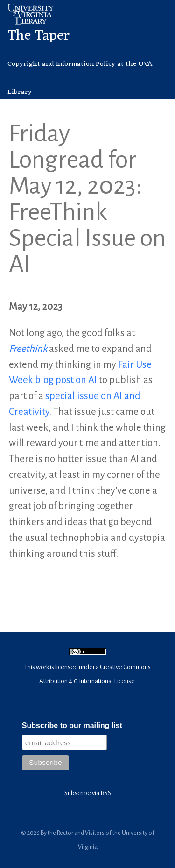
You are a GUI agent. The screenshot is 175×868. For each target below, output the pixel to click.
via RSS (101, 793)
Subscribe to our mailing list (72, 725)
